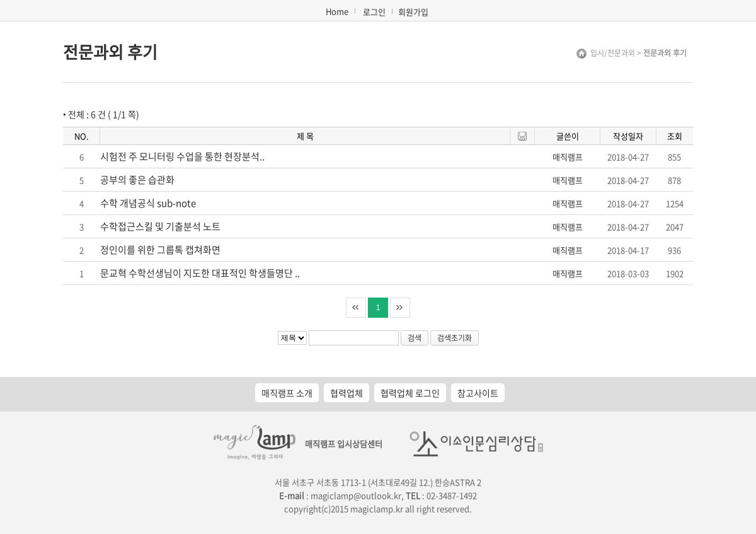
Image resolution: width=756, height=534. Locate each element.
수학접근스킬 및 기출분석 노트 (160, 226)
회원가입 (413, 12)
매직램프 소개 (287, 393)
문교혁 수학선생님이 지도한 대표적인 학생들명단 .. (200, 273)
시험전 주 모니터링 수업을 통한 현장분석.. (182, 156)
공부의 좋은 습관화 (137, 180)
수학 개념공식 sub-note (148, 203)
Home (337, 11)
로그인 (374, 12)
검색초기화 (455, 338)
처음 (356, 308)
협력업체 (346, 393)
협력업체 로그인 (410, 393)
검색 (415, 338)
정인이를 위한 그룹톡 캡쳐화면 (160, 250)
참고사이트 (478, 393)
